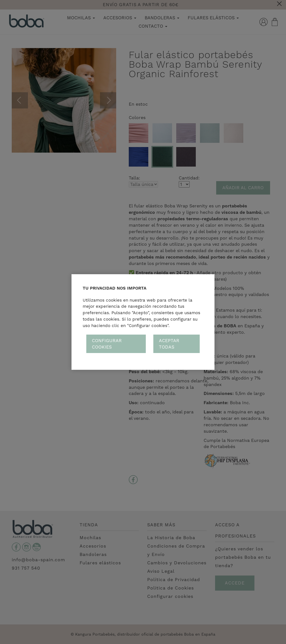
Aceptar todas (169, 344)
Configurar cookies (107, 344)
